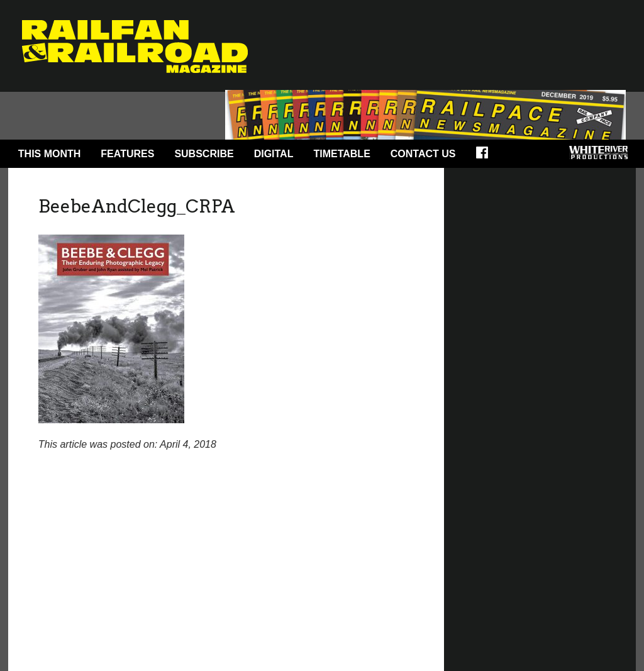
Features (127, 154)
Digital (274, 154)
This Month (50, 154)
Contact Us (423, 154)
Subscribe (204, 154)
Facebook (486, 157)
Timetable (341, 154)
